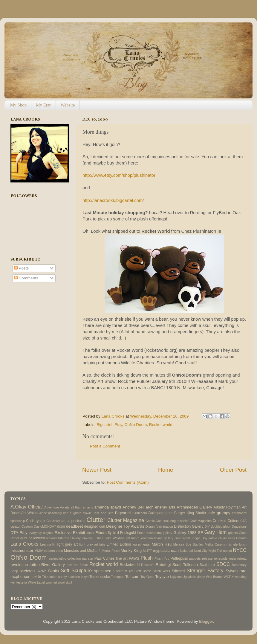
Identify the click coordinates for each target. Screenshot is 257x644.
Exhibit (79, 533)
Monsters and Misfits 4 (82, 551)
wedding (241, 577)
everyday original (41, 533)
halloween (37, 538)
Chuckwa (53, 521)
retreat (242, 558)
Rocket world (161, 425)
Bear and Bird (103, 513)
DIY (207, 526)
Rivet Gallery (53, 565)
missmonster (22, 551)
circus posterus (73, 521)
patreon (88, 558)
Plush (147, 558)
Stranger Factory (205, 570)
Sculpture (207, 565)
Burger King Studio (190, 513)
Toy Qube (147, 577)
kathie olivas (218, 538)
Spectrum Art (123, 571)
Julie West (182, 538)
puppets (195, 558)
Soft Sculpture (76, 570)
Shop (14, 571)
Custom (27, 526)
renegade (221, 558)
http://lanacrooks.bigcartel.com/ (113, 200)
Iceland (52, 538)
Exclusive (63, 533)
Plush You (162, 558)
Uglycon (176, 577)
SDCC (223, 564)
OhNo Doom (136, 425)
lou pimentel (141, 544)
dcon (61, 526)
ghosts (233, 533)
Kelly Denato (237, 538)
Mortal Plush (111, 551)
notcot (228, 551)
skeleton (27, 571)
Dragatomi (239, 526)
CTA (243, 521)
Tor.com (132, 577)
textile (36, 577)
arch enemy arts (160, 507)
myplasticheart (166, 551)
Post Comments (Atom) (128, 482)
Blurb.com (140, 513)
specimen (103, 571)
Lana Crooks (24, 544)
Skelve (42, 571)
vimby (201, 577)
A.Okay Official (27, 507)
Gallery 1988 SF (188, 533)
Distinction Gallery (189, 526)
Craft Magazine (201, 521)
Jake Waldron (115, 538)
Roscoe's (148, 565)
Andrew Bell (133, 507)
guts (24, 538)
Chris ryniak (36, 521)
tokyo (85, 577)
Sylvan (232, 571)
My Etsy (43, 105)
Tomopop (118, 577)
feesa (90, 533)
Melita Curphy (215, 544)
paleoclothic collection (65, 558)
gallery (168, 533)
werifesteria (19, 582)
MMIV (39, 551)
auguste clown (81, 513)
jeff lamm (133, 538)
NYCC (240, 550)
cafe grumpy (219, 513)
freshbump (154, 533)
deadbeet (74, 526)
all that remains (82, 507)
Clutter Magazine (126, 520)
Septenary (239, 565)
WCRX (229, 577)
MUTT (147, 551)
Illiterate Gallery (69, 538)
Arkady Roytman (227, 507)
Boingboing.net (161, 513)
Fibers (101, 533)
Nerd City (201, 551)
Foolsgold (128, 533)
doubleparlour (221, 526)
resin (232, 558)
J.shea (99, 538)
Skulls (53, 571)
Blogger (206, 621)
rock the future (77, 565)
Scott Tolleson (185, 565)
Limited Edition (119, 544)
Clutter (96, 520)
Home (166, 470)
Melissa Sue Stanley (188, 544)
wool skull (65, 582)
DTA (14, 533)
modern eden (53, 551)
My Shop (18, 105)
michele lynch (237, 544)
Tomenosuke (100, 577)
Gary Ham (216, 532)
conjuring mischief (176, 521)
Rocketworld (130, 565)
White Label (36, 582)
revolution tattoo (25, 565)
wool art (51, 582)
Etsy (118, 425)
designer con (95, 526)
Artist (43, 513)
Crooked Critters (226, 521)
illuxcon (87, 538)
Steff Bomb (143, 571)
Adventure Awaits (57, 507)
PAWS (134, 558)
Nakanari (186, 551)
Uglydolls (189, 577)
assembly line (58, 513)
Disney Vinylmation (159, 526)
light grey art (67, 544)
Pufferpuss (179, 558)
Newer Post (97, 470)
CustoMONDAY (45, 526)
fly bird (113, 533)
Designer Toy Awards (125, 526)
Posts (22, 268)
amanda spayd (108, 507)
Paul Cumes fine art (111, 558)
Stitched (178, 571)
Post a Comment (105, 446)
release (207, 558)
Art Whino (29, 513)
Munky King (131, 551)
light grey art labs (92, 544)
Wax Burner (214, 577)
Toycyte (162, 577)
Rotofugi (163, 565)
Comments (26, 278)
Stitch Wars (161, 571)
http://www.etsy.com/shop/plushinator (119, 175)
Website (68, 105)
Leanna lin (48, 544)
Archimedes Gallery (194, 507)
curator (16, 526)
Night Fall (215, 551)
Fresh (141, 533)
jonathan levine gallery (157, 538)
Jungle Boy (199, 538)
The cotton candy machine (61, 577)
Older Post (233, 470)
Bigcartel (104, 425)
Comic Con (154, 521)
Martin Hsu (162, 544)
